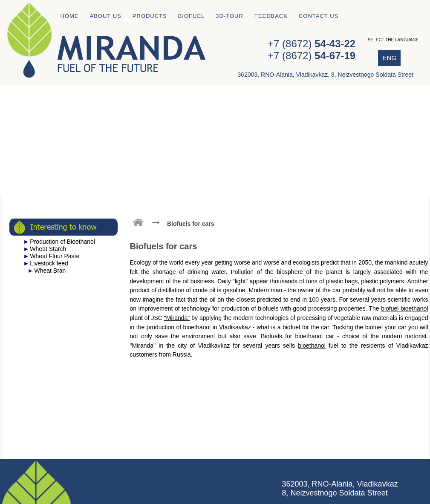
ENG (389, 58)
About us (106, 16)
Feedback (271, 16)
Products (150, 16)
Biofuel (192, 16)
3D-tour (229, 16)
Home (70, 16)
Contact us (319, 16)
